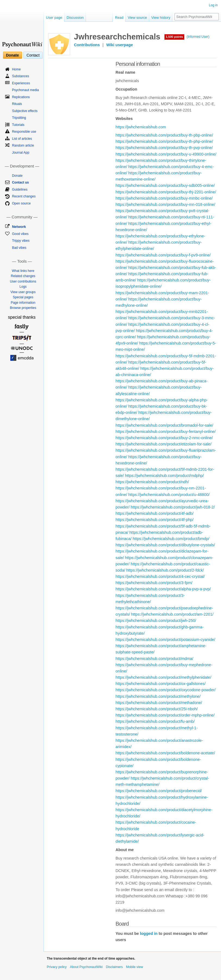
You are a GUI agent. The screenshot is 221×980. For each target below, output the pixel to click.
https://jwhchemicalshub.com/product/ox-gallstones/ (161, 684)
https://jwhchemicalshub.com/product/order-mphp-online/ (165, 715)
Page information (23, 303)
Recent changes (24, 196)
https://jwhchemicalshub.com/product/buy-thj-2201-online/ (166, 192)
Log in (213, 5)
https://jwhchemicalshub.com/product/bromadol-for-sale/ (164, 425)
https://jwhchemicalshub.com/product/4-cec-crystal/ (160, 576)
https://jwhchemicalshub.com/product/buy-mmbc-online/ (164, 198)
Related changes (23, 276)
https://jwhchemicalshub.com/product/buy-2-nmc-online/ (164, 438)
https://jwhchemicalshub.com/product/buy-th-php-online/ (164, 141)
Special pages (23, 297)
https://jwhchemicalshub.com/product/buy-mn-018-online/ (165, 204)
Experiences (21, 83)
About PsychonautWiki (86, 967)
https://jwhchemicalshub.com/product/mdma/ (154, 659)
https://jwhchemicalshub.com (141, 127)
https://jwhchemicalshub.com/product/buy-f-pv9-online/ (163, 255)
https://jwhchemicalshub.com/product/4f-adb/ (155, 513)
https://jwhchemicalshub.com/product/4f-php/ (155, 520)
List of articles (22, 139)
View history (161, 18)
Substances (21, 76)
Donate (12, 55)
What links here (23, 271)
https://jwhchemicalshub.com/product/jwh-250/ (156, 621)
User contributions (23, 281)
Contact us (20, 182)
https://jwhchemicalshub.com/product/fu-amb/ (155, 721)
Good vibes (20, 234)
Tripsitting (19, 118)
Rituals (17, 104)
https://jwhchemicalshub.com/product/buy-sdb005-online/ (165, 185)
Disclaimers (114, 967)
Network (19, 227)
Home (16, 69)
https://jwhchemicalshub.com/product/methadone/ (159, 703)
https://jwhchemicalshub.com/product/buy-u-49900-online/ (166, 154)
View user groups (23, 292)
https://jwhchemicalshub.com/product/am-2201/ (172, 614)
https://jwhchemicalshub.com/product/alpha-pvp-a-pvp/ (163, 589)
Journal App (21, 153)
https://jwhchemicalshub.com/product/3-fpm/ (154, 583)
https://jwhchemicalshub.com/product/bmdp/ (171, 539)
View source (137, 18)
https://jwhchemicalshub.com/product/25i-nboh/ (157, 709)
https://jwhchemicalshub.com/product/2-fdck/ (165, 570)
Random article (23, 145)
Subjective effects (25, 111)
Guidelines (20, 190)
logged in (149, 934)
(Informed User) (198, 37)
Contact (33, 55)
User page (54, 18)
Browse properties (23, 308)
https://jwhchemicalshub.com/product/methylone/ (158, 696)
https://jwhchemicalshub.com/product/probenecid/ (159, 791)
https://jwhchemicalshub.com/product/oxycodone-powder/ (166, 690)
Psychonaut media (25, 90)
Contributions (87, 45)
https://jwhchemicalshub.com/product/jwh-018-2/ (173, 507)
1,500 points (175, 37)
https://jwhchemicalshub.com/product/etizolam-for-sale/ (164, 444)
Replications (21, 97)
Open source (21, 203)
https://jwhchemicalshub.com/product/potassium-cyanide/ (165, 640)
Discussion (75, 18)
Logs (23, 287)
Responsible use (24, 132)
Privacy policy (57, 967)
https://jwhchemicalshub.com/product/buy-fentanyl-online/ (166, 432)
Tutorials (18, 125)
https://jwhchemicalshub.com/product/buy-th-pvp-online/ (164, 148)
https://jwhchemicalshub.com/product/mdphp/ (164, 476)
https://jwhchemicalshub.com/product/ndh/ (152, 482)
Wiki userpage (120, 45)
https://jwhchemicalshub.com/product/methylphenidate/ (163, 677)
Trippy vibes (21, 241)
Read (119, 18)
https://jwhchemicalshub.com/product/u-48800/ (169, 495)
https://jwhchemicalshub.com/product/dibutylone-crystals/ (165, 545)
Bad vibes (19, 248)
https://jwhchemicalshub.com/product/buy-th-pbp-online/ (164, 135)
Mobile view (134, 967)
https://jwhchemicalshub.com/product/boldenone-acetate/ (165, 753)
